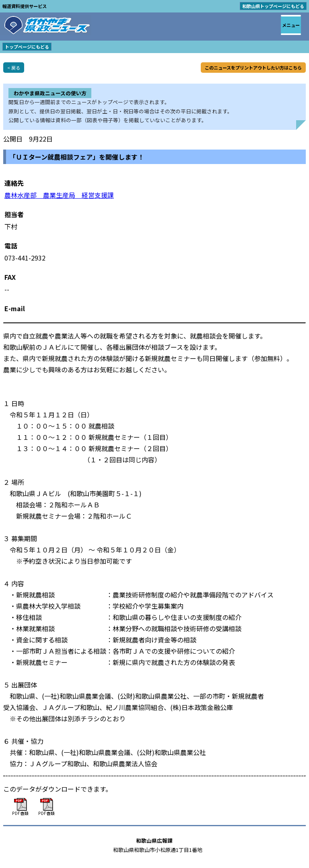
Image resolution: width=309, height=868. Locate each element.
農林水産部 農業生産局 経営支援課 (59, 195)
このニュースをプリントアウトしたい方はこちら (253, 68)
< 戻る (14, 68)
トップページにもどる (27, 47)
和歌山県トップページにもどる (273, 6)
